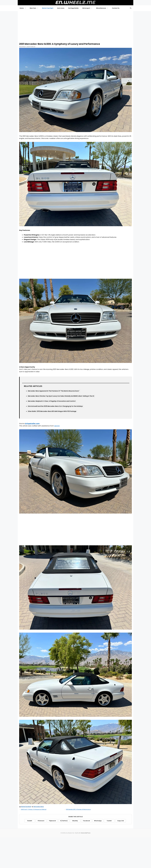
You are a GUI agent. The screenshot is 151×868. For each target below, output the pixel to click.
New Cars (35, 8)
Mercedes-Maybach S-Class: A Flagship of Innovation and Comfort (52, 401)
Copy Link (121, 821)
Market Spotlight (48, 8)
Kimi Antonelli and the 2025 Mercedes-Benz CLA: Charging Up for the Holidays (55, 406)
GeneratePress (86, 833)
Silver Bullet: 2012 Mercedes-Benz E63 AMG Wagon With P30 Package (52, 411)
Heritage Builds (73, 8)
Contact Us (116, 8)
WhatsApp (98, 821)
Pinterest (41, 821)
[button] (131, 8)
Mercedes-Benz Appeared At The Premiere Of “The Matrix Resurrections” (54, 391)
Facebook (86, 821)
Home (24, 8)
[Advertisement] (75, 26)
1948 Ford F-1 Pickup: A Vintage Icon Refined (34, 809)
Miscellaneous (103, 8)
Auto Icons (61, 8)
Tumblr (109, 821)
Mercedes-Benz (39, 807)
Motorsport (88, 8)
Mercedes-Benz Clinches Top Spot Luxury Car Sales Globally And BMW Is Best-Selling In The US (61, 396)
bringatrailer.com (32, 424)
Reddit (30, 821)
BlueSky (75, 821)
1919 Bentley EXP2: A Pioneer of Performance (78, 809)
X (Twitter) (64, 821)
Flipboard (52, 821)
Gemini (57, 426)
